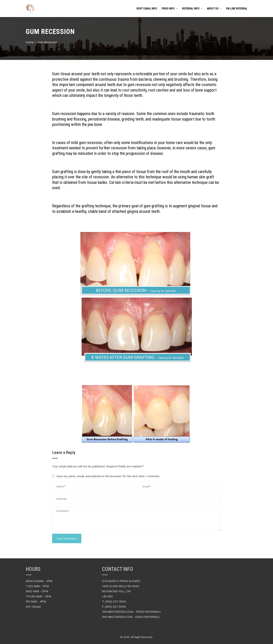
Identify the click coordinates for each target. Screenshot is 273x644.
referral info (192, 9)
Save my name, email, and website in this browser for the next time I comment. (108, 476)
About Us (214, 9)
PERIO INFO (169, 9)
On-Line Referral (237, 9)
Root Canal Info (147, 9)
